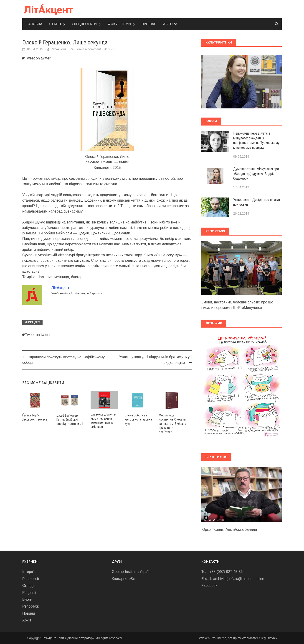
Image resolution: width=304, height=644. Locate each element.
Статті (55, 24)
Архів (27, 620)
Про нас (149, 24)
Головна (34, 24)
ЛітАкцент (59, 49)
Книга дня (32, 322)
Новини (29, 613)
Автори (170, 24)
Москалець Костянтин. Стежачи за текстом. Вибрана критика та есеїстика (172, 424)
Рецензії (29, 593)
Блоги (27, 599)
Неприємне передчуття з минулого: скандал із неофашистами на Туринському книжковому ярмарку (256, 140)
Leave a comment (88, 49)
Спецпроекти (84, 24)
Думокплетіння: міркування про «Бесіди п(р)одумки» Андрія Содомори (256, 174)
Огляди (28, 586)
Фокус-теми (119, 24)
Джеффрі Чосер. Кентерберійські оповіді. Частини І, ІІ (70, 420)
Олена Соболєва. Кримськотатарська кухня (138, 419)
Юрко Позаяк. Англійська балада (229, 530)
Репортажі (31, 606)
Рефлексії (31, 579)
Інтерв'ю (29, 572)
